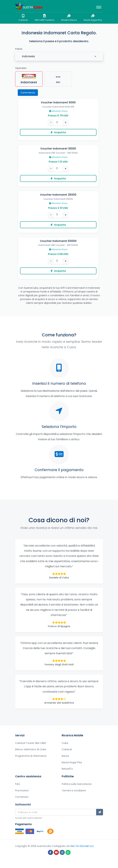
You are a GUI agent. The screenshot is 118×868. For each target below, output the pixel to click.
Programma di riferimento (31, 756)
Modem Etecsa (69, 18)
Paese (19, 49)
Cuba (65, 743)
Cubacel (23, 18)
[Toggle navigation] (99, 6)
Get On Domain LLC (82, 846)
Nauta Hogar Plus (93, 18)
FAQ (18, 784)
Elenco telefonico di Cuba (31, 749)
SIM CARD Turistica (44, 18)
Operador (21, 68)
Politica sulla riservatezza (77, 784)
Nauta (65, 756)
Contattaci (22, 797)
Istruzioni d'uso (58, 111)
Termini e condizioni (74, 791)
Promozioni (22, 791)
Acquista (58, 132)
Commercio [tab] (28, 93)
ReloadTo (67, 769)
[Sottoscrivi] (100, 812)
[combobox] (59, 56)
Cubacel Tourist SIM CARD (31, 743)
